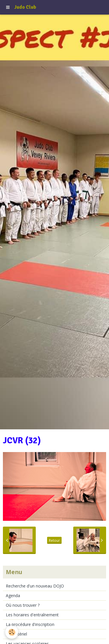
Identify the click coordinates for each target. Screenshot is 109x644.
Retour (54, 540)
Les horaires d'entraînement (32, 615)
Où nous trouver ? (23, 605)
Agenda (13, 596)
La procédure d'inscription (30, 624)
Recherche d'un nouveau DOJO (35, 586)
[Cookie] (12, 632)
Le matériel (16, 634)
